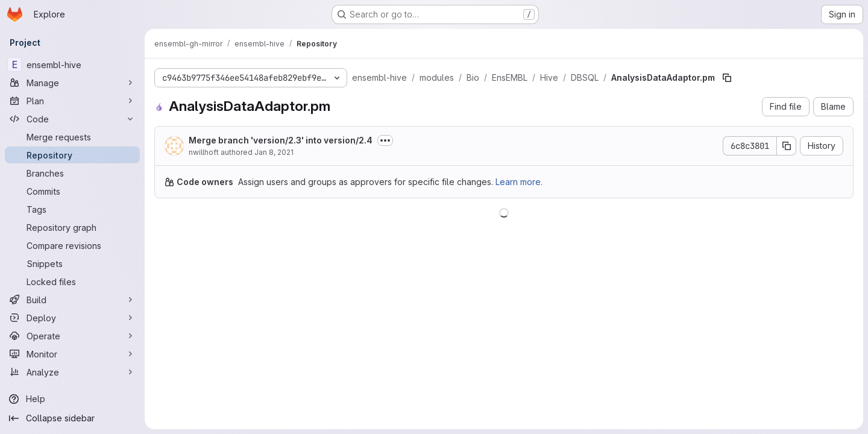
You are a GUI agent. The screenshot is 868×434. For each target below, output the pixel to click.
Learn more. (519, 182)
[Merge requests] (72, 137)
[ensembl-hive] (72, 64)
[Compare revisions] (72, 245)
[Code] (72, 119)
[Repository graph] (72, 227)
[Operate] (72, 336)
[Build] (72, 300)
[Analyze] (72, 372)
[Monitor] (72, 354)
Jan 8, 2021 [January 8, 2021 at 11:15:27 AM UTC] (274, 152)
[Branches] (72, 173)
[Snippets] (72, 263)
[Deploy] (72, 318)
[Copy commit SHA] (787, 146)
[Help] (72, 399)
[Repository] (72, 155)
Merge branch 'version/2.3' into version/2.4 (281, 140)
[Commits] (72, 191)
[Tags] (72, 209)
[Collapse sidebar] (72, 418)
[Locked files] (72, 281)
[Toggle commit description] (385, 140)
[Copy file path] (727, 78)
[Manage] (72, 83)
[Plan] (72, 101)
